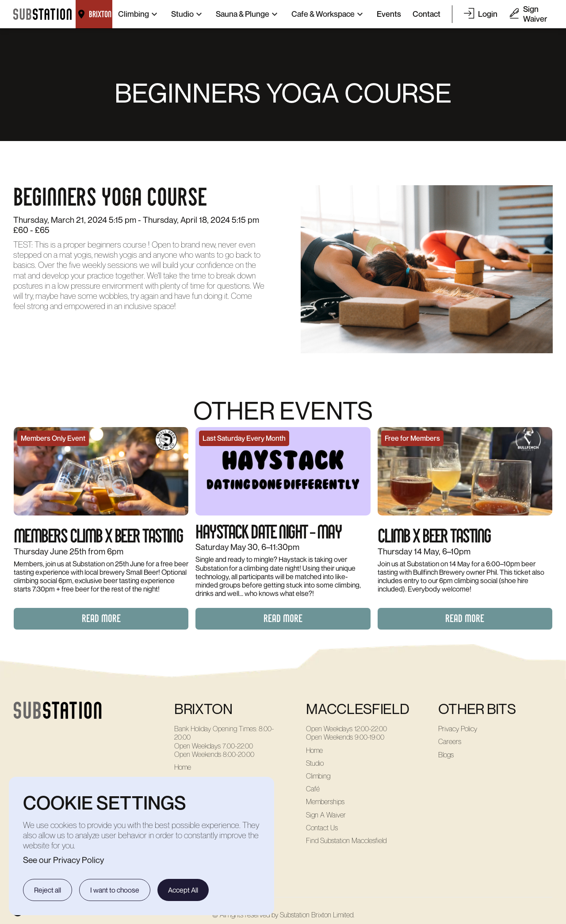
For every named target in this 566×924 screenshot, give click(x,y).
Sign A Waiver (326, 815)
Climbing (318, 776)
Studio (315, 763)
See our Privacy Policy (63, 860)
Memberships (325, 802)
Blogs (446, 755)
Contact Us (322, 828)
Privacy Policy (458, 729)
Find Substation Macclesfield (346, 841)
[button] (139, 14)
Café (313, 789)
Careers (450, 742)
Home (183, 767)
